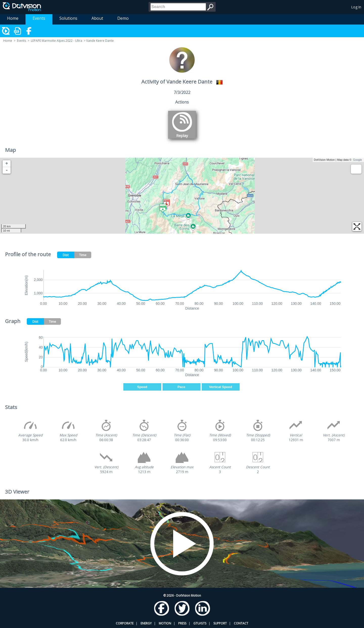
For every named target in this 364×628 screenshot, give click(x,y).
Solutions (68, 18)
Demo (123, 18)
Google (358, 160)
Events (39, 18)
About (97, 18)
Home (13, 18)
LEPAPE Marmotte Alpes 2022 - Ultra (56, 41)
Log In (356, 7)
